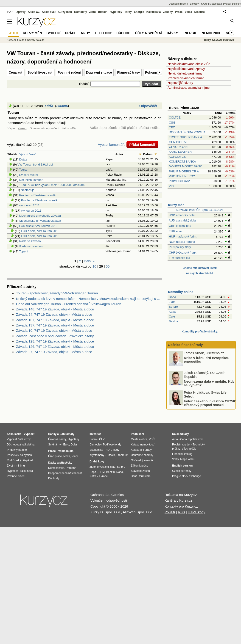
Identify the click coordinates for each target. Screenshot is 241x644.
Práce (179, 12)
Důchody (54, 478)
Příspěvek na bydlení (20, 455)
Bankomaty (67, 434)
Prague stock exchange (186, 476)
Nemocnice (211, 33)
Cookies (118, 495)
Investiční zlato (106, 467)
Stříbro (173, 307)
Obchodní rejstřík (178, 4)
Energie (139, 12)
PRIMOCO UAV (179, 181)
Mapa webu (187, 459)
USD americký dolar (182, 215)
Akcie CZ (34, 12)
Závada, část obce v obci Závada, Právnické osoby (55, 336)
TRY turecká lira (179, 258)
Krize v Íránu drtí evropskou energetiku (207, 359)
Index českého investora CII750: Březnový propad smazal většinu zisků (210, 405)
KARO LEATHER (180, 152)
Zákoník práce (140, 466)
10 (94, 266)
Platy (75, 456)
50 (108, 266)
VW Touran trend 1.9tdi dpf (35, 164)
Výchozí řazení (28, 154)
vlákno (22, 128)
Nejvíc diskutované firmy (185, 73)
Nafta (120, 472)
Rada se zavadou (31, 241)
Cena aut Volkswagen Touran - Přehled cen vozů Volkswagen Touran (69, 304)
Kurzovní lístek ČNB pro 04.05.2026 (200, 210)
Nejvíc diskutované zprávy (186, 69)
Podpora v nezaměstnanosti (65, 473)
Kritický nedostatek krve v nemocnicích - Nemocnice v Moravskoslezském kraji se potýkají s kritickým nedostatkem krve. (89, 299)
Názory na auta (36, 40)
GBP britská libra (180, 226)
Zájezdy (194, 4)
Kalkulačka (154, 12)
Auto (22, 40)
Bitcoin (103, 12)
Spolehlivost (196, 439)
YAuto (204, 4)
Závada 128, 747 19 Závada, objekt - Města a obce (55, 341)
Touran (24, 170)
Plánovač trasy (128, 72)
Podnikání (137, 434)
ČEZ (172, 127)
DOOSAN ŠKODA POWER (187, 132)
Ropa (172, 297)
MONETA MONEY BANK (185, 166)
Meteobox (215, 4)
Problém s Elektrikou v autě (37, 195)
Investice (95, 434)
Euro (66, 445)
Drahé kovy (97, 462)
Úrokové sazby (57, 439)
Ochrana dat (100, 495)
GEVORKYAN (178, 147)
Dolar (74, 445)
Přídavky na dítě (17, 450)
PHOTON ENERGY (182, 176)
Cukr (172, 316)
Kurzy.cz (12, 40)
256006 (62, 106)
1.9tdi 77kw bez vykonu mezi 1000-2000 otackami (52, 185)
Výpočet (29, 434)
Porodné (71, 468)
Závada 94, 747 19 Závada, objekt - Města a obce (54, 314)
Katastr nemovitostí (143, 445)
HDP (108, 450)
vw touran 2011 (29, 205)
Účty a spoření (149, 33)
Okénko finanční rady (185, 345)
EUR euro (175, 231)
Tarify (128, 12)
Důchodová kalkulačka (21, 445)
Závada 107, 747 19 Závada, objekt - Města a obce (55, 320)
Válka (188, 12)
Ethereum (122, 455)
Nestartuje (28, 190)
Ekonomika (96, 450)
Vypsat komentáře (112, 145)
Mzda (67, 456)
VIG (171, 186)
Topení (24, 251)
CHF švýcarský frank (183, 253)
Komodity (80, 12)
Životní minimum (17, 466)
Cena (184, 439)
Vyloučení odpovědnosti (109, 500)
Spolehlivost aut (40, 72)
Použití (170, 512)
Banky (52, 434)
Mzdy (86, 33)
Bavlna (174, 321)
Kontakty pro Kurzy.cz (181, 506)
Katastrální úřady (141, 450)
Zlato (172, 302)
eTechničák (189, 449)
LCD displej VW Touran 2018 (38, 226)
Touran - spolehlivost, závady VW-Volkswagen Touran (57, 293)
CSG (172, 123)
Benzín (111, 472)
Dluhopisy (95, 445)
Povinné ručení (69, 72)
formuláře (145, 476)
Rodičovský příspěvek (20, 460)
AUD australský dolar (183, 220)
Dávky (172, 33)
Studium (236, 4)
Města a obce (139, 439)
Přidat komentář (142, 145)
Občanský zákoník (142, 460)
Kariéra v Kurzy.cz (178, 500)
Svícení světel (29, 175)
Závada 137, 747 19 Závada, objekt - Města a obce (55, 325)
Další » (89, 261)
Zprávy (21, 12)
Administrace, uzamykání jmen (189, 88)
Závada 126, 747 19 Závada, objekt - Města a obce (55, 347)
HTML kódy (196, 512)
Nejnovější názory (180, 83)
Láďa (49, 106)
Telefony (103, 33)
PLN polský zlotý (180, 247)
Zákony (168, 12)
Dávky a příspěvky (60, 463)
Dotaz (23, 159)
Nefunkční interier (31, 180)
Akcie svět (49, 12)
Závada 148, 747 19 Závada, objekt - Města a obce (55, 309)
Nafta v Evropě (99, 476)
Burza (93, 439)
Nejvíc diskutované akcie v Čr (189, 64)
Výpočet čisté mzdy (19, 439)
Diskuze (200, 12)
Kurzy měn (176, 205)
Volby (175, 459)
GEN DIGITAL (178, 142)
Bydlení (53, 33)
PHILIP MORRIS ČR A (184, 171)
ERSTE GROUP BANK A (185, 137)
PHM (102, 472)
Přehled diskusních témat (186, 78)
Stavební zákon (140, 471)
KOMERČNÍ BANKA (182, 162)
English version (182, 466)
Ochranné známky (142, 455)
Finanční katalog (182, 454)
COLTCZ (175, 117)
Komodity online (181, 292)
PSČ (152, 439)
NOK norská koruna (182, 242)
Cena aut (15, 72)
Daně (134, 476)
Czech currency (182, 471)
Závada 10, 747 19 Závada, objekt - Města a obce (54, 330)
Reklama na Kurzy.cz (181, 495)
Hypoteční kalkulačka (20, 471)
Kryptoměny (97, 455)
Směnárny (55, 445)
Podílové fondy (112, 445)
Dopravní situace (99, 72)
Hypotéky (116, 12)
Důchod (123, 33)
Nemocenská (56, 468)
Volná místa (66, 451)
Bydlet (226, 4)
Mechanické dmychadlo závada (40, 216)
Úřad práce (55, 456)
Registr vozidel (181, 445)
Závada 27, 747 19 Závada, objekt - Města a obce (54, 352)
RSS (181, 512)
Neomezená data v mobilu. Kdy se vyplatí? (209, 383)
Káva (172, 312)
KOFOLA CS (177, 157)
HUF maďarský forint (183, 236)
